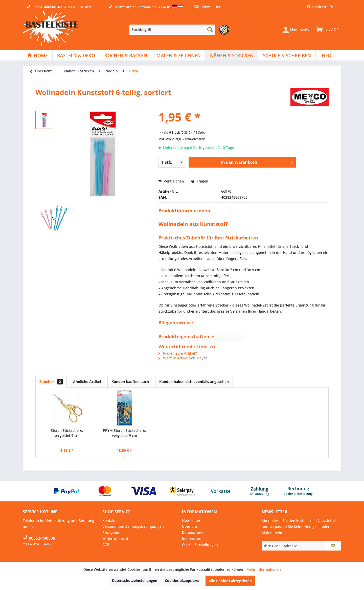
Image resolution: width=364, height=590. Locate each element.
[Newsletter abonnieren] (333, 546)
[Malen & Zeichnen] (179, 55)
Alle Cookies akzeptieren (230, 581)
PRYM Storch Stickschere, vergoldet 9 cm (124, 433)
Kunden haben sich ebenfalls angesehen (194, 382)
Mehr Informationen (264, 569)
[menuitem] (181, 30)
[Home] (38, 55)
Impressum (192, 538)
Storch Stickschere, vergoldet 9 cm (67, 433)
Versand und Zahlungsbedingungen (133, 526)
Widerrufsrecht (115, 538)
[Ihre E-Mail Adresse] (293, 546)
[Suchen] (210, 30)
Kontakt (109, 521)
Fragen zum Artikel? (178, 353)
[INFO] (326, 55)
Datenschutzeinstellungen (135, 581)
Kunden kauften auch (130, 382)
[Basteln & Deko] (76, 55)
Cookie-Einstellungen (200, 545)
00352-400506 (44, 7)
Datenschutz (193, 532)
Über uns (190, 526)
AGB (106, 545)
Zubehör (51, 382)
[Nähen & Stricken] (232, 55)
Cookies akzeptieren (183, 581)
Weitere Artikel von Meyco (183, 358)
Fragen (200, 181)
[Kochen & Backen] (126, 55)
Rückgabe (111, 532)
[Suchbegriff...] (172, 30)
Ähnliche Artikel (87, 382)
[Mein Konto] (296, 30)
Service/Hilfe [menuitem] (320, 7)
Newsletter (207, 7)
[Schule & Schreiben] (287, 55)
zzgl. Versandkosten (190, 139)
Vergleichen (171, 181)
